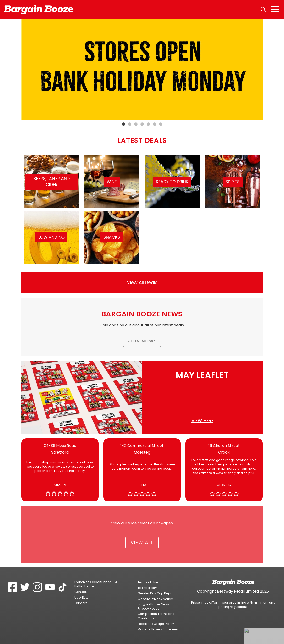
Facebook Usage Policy (156, 624)
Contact (81, 592)
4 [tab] (142, 124)
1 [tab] (123, 124)
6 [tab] (155, 124)
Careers (81, 603)
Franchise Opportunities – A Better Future (96, 584)
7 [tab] (161, 124)
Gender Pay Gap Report (156, 593)
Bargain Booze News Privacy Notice (154, 606)
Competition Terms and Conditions (156, 616)
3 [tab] (136, 124)
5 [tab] (148, 124)
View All (142, 542)
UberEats (81, 597)
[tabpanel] (142, 69)
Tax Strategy (147, 588)
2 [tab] (130, 124)
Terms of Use (148, 582)
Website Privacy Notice (155, 599)
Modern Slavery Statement (158, 629)
